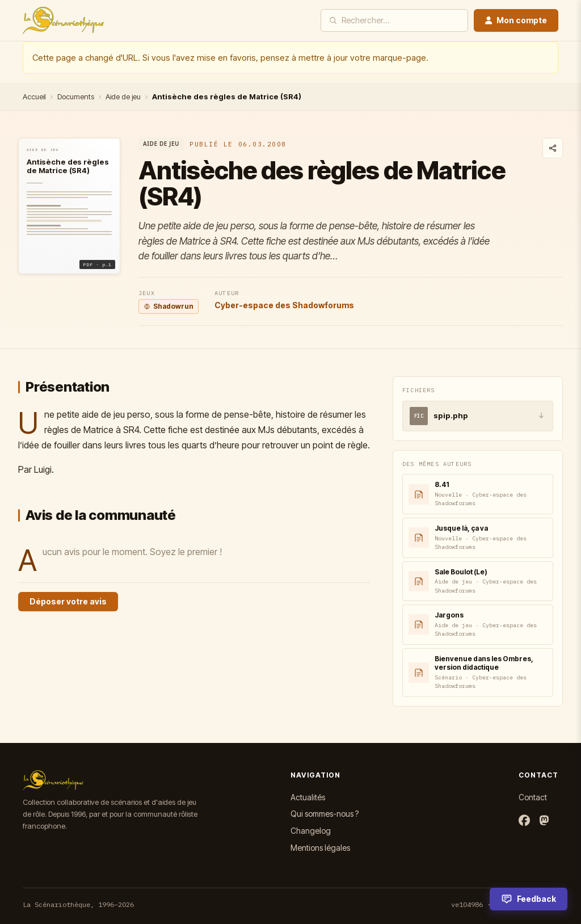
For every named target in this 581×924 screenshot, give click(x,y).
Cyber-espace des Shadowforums (284, 305)
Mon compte (516, 20)
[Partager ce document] (553, 148)
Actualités (308, 797)
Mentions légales (320, 848)
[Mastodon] (544, 821)
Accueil (34, 96)
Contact (533, 797)
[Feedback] (529, 899)
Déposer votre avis (68, 601)
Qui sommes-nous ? (325, 814)
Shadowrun (169, 306)
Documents (76, 96)
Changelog (311, 831)
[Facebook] (524, 821)
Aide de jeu (123, 96)
